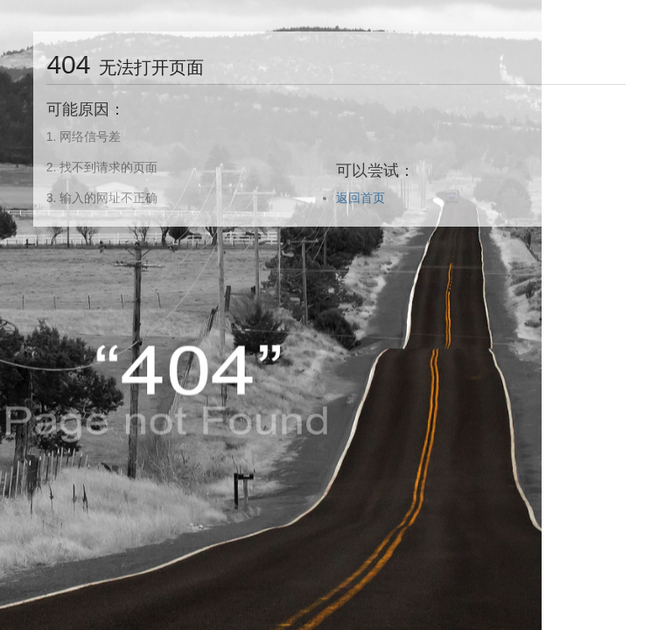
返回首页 (360, 198)
